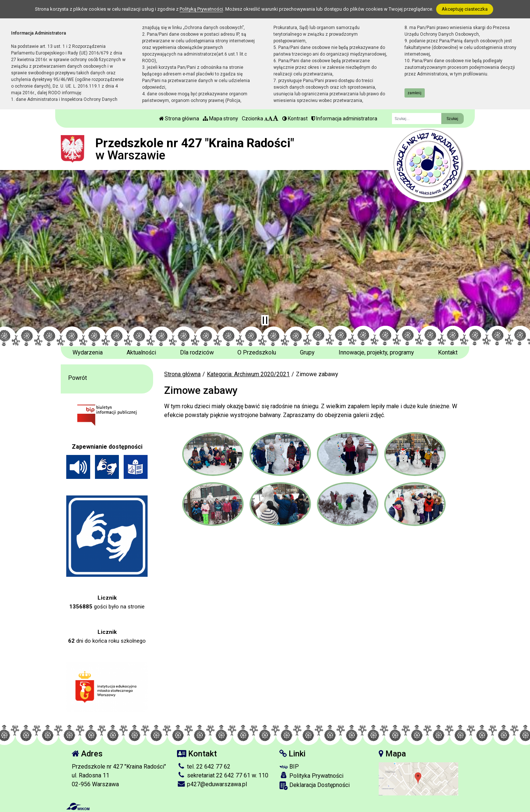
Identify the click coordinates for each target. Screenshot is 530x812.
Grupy (307, 352)
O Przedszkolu (257, 352)
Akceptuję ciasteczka (465, 9)
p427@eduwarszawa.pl (212, 784)
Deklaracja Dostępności (315, 786)
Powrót (77, 378)
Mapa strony (220, 119)
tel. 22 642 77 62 (204, 767)
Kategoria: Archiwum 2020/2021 (248, 374)
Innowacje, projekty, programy (376, 352)
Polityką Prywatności (201, 9)
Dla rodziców (197, 352)
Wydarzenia (88, 352)
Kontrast (295, 119)
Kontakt (448, 352)
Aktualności (141, 352)
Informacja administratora (344, 119)
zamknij (414, 93)
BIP (289, 767)
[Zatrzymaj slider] (265, 320)
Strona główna (179, 119)
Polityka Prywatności (311, 776)
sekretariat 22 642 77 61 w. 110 (223, 775)
